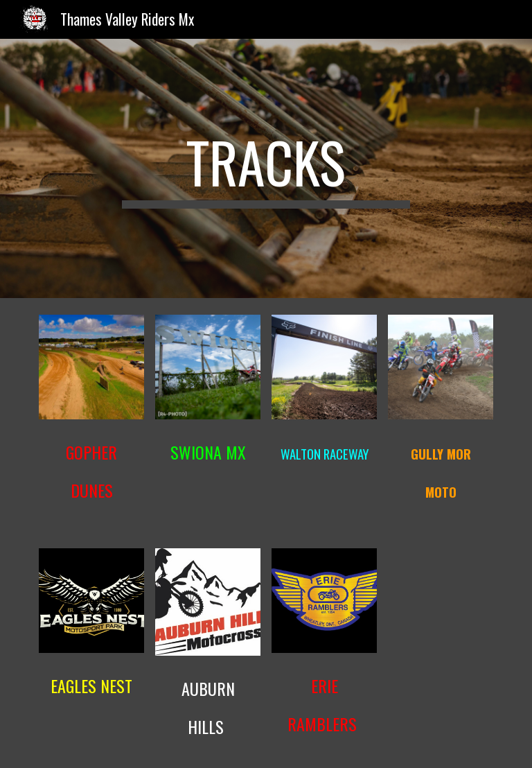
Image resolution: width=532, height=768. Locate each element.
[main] (266, 168)
